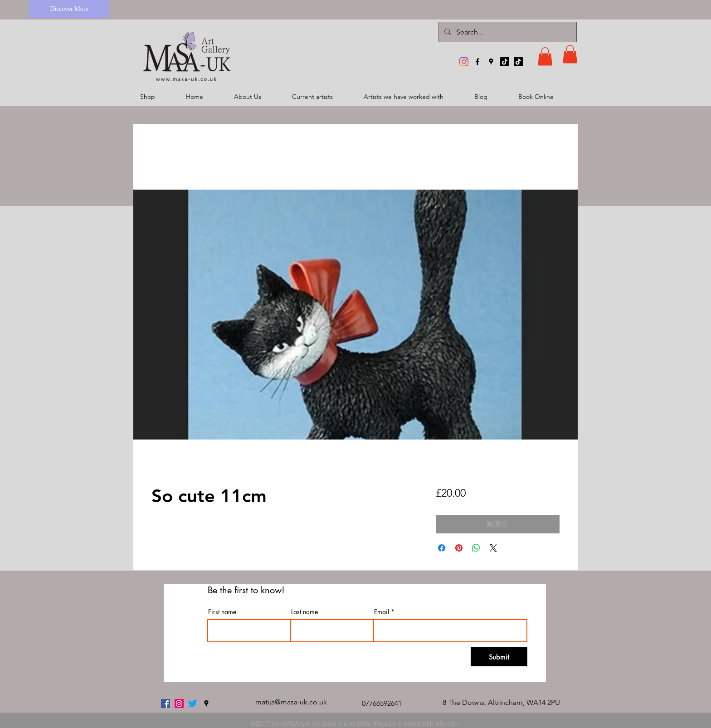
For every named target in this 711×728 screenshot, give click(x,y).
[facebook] (477, 62)
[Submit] (499, 657)
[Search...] (507, 32)
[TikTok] (505, 62)
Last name (304, 612)
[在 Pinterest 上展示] (459, 548)
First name (222, 612)
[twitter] (193, 704)
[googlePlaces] (491, 62)
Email (382, 612)
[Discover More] (69, 9)
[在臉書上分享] (442, 548)
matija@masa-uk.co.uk (291, 702)
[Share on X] (493, 548)
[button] (545, 56)
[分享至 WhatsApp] (476, 548)
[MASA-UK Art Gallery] (464, 62)
